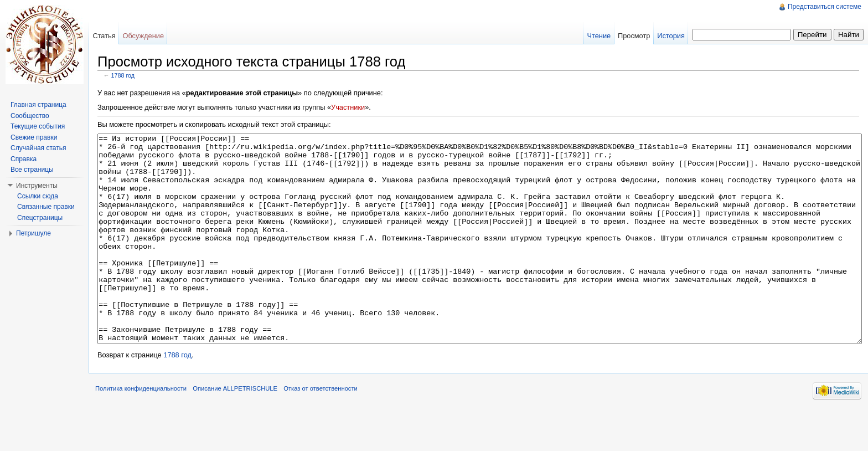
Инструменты (37, 186)
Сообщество (30, 116)
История (671, 36)
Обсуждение (143, 36)
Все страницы (32, 170)
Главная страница (38, 105)
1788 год (123, 75)
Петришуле (33, 233)
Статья (104, 36)
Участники (348, 107)
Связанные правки (46, 207)
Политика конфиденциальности (141, 430)
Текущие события (38, 126)
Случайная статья (38, 148)
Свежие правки (34, 137)
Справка (24, 159)
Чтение (599, 36)
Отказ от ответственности (321, 430)
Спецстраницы (40, 218)
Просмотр (634, 36)
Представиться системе (825, 7)
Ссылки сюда (38, 196)
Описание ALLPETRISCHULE (235, 430)
